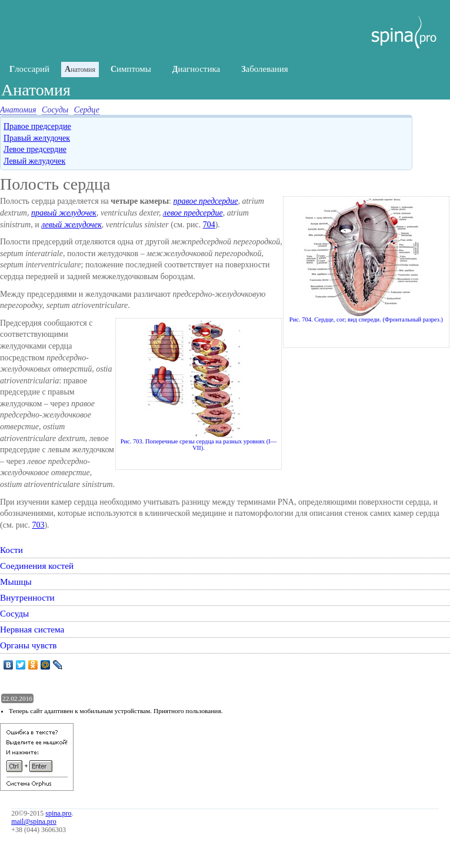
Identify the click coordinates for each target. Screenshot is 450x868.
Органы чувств (29, 645)
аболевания (265, 69)
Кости (11, 550)
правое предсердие (205, 201)
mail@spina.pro (34, 821)
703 (38, 525)
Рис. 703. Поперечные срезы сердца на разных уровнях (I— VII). (199, 386)
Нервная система (32, 629)
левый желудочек (71, 225)
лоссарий (29, 69)
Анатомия (18, 110)
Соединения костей (37, 566)
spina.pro (58, 813)
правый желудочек (64, 213)
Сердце (87, 110)
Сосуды (55, 110)
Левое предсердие (35, 149)
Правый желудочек (37, 138)
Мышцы (16, 582)
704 (209, 225)
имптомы (131, 69)
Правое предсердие (37, 126)
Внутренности (27, 597)
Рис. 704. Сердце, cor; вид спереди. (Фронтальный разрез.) (366, 261)
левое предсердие (193, 213)
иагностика (196, 69)
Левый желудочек (34, 161)
